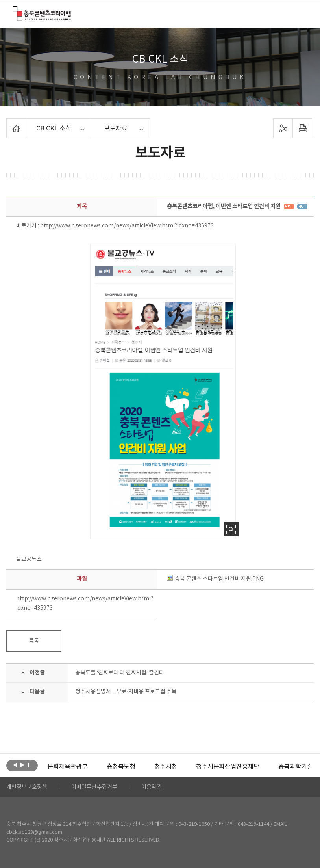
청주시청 (166, 767)
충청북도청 (121, 767)
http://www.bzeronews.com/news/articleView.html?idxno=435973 (127, 226)
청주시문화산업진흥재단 (228, 767)
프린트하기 (302, 128)
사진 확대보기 (231, 529)
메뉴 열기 (302, 13)
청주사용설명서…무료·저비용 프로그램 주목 (126, 692)
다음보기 (22, 765)
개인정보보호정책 (27, 787)
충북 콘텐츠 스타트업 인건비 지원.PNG (215, 579)
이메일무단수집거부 (94, 787)
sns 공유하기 (283, 128)
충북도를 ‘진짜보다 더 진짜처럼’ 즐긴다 (120, 673)
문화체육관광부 (67, 767)
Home (8, 123)
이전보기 (15, 765)
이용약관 (152, 787)
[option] (67, 767)
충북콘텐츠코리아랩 (14, 11)
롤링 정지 (29, 765)
